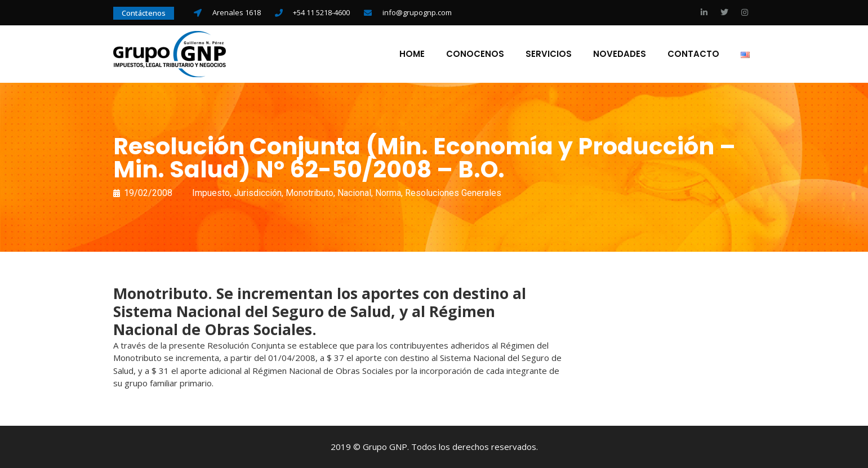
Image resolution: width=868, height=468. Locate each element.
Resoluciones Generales (453, 193)
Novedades (620, 54)
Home (412, 54)
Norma (388, 193)
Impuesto (211, 193)
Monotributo (310, 193)
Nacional (354, 193)
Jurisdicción (258, 193)
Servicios (549, 54)
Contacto (693, 54)
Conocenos (475, 54)
